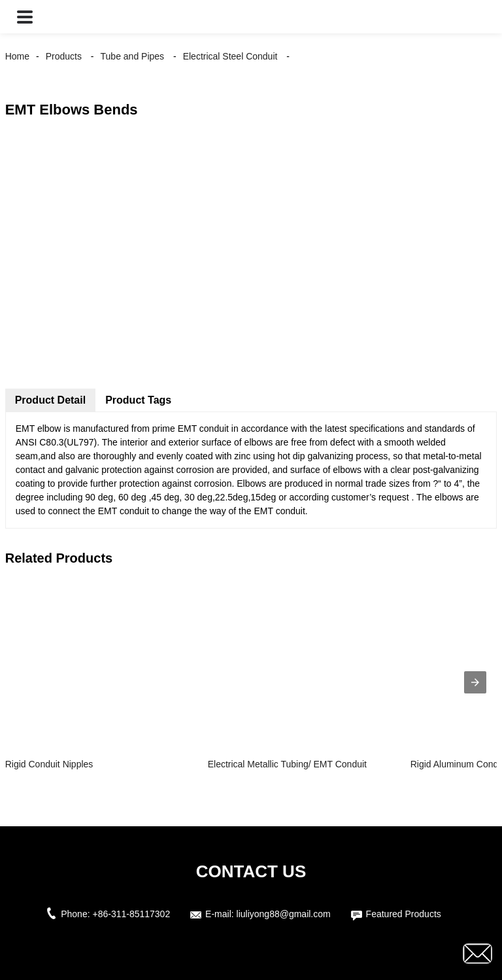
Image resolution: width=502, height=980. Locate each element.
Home (17, 56)
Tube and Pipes (133, 56)
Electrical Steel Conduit (230, 56)
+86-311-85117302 (131, 914)
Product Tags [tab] (138, 400)
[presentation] (475, 682)
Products (64, 56)
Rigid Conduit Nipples (49, 764)
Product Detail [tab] (50, 400)
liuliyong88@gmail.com (284, 914)
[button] (25, 17)
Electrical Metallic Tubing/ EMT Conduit (287, 764)
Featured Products (404, 914)
